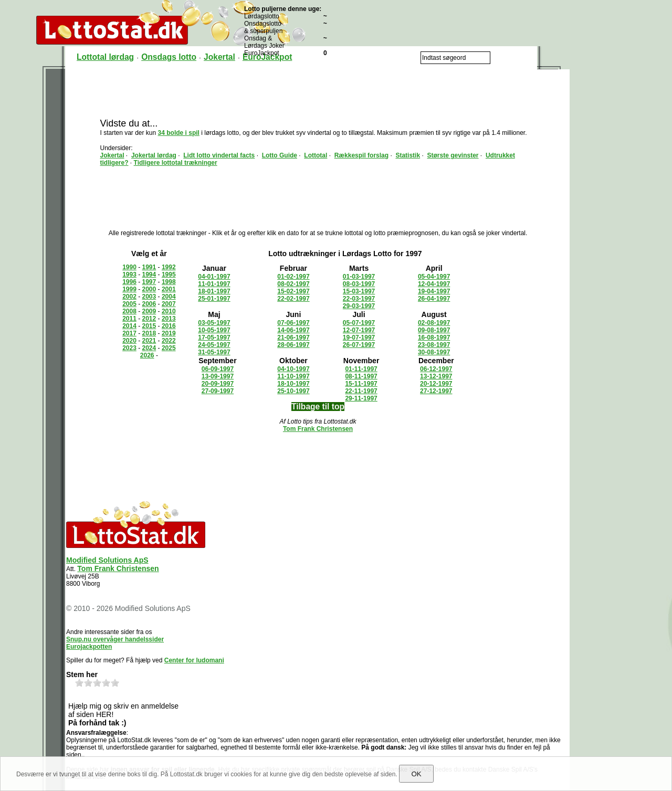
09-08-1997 (434, 330)
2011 (129, 319)
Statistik (408, 155)
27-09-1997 (218, 391)
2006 (149, 304)
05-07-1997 (359, 323)
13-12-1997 (436, 376)
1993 (129, 275)
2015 (149, 326)
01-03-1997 (359, 277)
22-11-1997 (361, 391)
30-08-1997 (434, 352)
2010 (169, 311)
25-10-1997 (293, 391)
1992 (169, 267)
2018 (149, 333)
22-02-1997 (293, 299)
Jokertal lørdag (154, 155)
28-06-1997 (293, 345)
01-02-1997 (293, 277)
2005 (129, 304)
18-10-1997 (293, 384)
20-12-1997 (436, 384)
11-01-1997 (214, 284)
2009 (149, 311)
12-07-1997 (359, 330)
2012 (149, 319)
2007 (169, 304)
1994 (149, 275)
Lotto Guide (280, 155)
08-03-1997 (359, 284)
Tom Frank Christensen (318, 429)
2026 (147, 355)
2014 (129, 326)
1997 (149, 282)
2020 (129, 341)
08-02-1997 (293, 284)
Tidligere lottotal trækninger (176, 163)
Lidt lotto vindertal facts (219, 155)
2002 (129, 297)
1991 (149, 267)
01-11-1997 (361, 369)
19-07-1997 (359, 338)
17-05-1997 (214, 338)
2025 (169, 348)
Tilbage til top (318, 407)
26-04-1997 (434, 299)
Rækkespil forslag (361, 155)
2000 (149, 289)
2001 (169, 289)
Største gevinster (453, 155)
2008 (129, 311)
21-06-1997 (293, 338)
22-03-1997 (359, 299)
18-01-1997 (214, 291)
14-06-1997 (293, 330)
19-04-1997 (434, 291)
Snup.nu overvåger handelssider (115, 639)
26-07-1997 (359, 345)
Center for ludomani (194, 660)
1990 (129, 267)
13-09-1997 (218, 376)
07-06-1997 (293, 323)
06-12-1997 (436, 369)
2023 (129, 348)
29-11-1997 (361, 398)
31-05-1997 (214, 352)
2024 (149, 348)
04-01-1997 (214, 277)
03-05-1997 (214, 323)
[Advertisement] (318, 93)
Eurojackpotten (89, 647)
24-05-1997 (214, 345)
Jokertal (219, 57)
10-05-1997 (214, 330)
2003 (149, 297)
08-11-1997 (361, 376)
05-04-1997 (434, 277)
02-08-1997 (434, 323)
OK (416, 774)
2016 (169, 326)
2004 (169, 297)
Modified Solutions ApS (107, 560)
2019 (169, 333)
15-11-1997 (361, 384)
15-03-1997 (359, 291)
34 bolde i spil (179, 133)
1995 (169, 275)
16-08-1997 (434, 338)
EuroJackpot (267, 57)
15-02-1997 (293, 291)
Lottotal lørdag (105, 57)
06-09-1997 (218, 369)
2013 (169, 319)
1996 (129, 282)
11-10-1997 (293, 376)
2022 (169, 341)
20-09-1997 (218, 384)
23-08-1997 (434, 345)
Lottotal (316, 155)
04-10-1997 (293, 369)
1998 (169, 282)
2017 (129, 333)
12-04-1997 (434, 284)
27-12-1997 (436, 391)
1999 (129, 289)
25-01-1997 (214, 299)
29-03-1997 (359, 306)
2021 (149, 341)
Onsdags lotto (169, 57)
